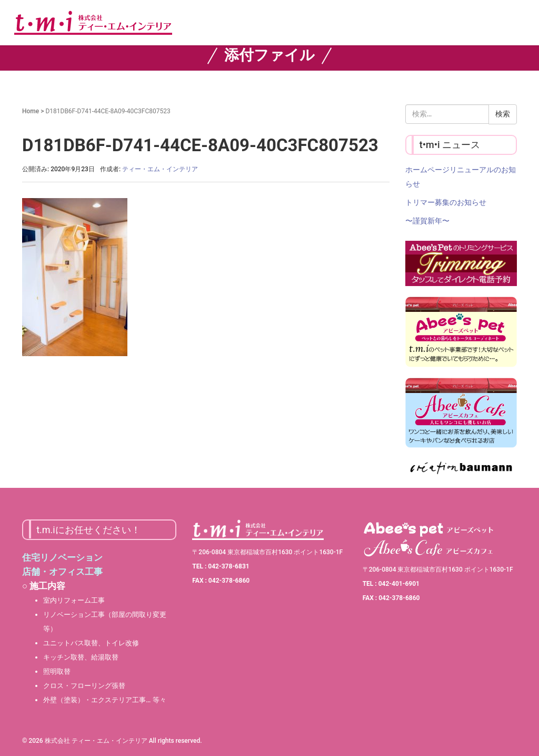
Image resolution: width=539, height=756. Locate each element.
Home (31, 111)
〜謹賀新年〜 (427, 221)
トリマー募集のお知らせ (446, 202)
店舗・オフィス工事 (62, 572)
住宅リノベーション (62, 557)
